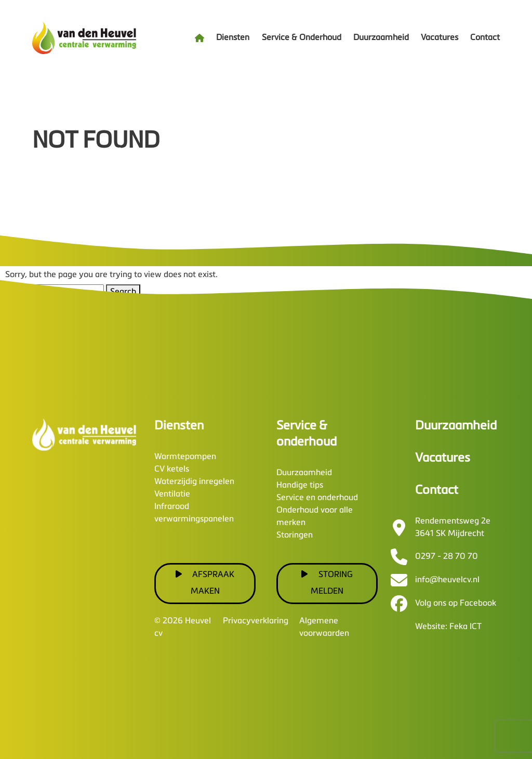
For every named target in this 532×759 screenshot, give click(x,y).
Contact (485, 38)
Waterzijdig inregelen (194, 482)
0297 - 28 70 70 (447, 557)
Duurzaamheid (381, 38)
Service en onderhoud (317, 498)
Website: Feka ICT (448, 627)
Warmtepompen (185, 457)
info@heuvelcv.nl (447, 580)
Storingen (295, 535)
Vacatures (440, 38)
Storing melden (327, 583)
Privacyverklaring (256, 621)
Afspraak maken (205, 583)
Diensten (233, 38)
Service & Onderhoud (302, 38)
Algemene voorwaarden (324, 627)
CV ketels (172, 469)
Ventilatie (172, 494)
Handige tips (300, 486)
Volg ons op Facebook (456, 604)
